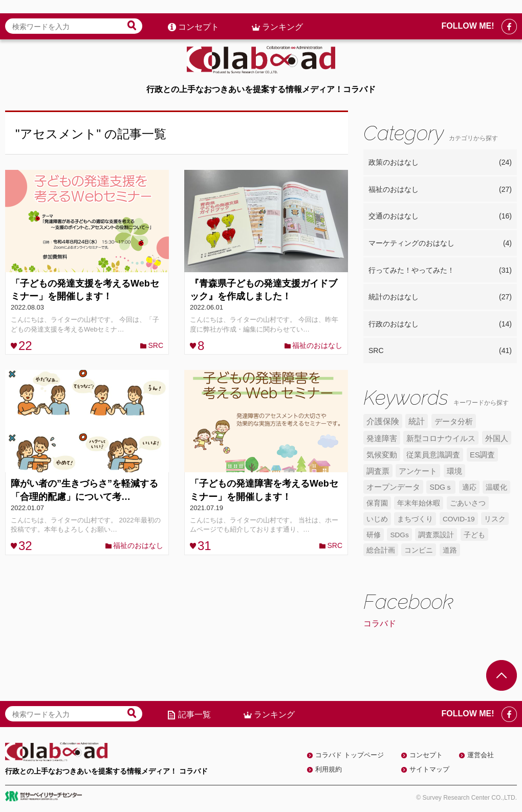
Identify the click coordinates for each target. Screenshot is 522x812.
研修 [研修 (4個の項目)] (374, 535)
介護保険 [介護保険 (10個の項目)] (383, 421)
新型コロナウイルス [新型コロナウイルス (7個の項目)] (441, 438)
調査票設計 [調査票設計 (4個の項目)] (436, 535)
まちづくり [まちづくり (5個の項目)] (415, 519)
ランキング (282, 14)
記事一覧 (194, 715)
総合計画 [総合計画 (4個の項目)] (381, 550)
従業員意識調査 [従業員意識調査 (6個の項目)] (433, 455)
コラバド (380, 623)
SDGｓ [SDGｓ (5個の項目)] (441, 487)
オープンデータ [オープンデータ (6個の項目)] (393, 487)
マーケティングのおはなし (440, 244)
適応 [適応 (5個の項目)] (469, 487)
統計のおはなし (440, 297)
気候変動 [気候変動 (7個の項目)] (382, 455)
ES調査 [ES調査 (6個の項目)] (483, 455)
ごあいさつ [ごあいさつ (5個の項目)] (468, 503)
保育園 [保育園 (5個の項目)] (377, 503)
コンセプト (199, 14)
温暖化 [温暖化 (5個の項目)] (496, 487)
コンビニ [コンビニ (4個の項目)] (419, 550)
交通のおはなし (440, 216)
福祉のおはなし (317, 345)
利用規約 (329, 769)
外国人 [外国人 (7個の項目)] (497, 438)
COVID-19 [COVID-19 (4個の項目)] (459, 519)
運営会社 (481, 755)
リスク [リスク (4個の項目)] (495, 519)
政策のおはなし (440, 163)
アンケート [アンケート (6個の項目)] (418, 471)
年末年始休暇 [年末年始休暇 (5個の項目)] (419, 503)
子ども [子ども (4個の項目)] (474, 535)
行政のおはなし (440, 324)
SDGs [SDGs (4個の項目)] (399, 535)
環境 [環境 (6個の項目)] (454, 471)
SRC (156, 345)
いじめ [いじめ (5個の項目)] (377, 519)
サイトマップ (429, 769)
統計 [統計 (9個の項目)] (417, 421)
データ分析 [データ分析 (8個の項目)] (454, 421)
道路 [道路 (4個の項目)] (450, 550)
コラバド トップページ (350, 755)
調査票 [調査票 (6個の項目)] (378, 471)
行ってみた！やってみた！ (440, 271)
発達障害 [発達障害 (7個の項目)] (382, 438)
